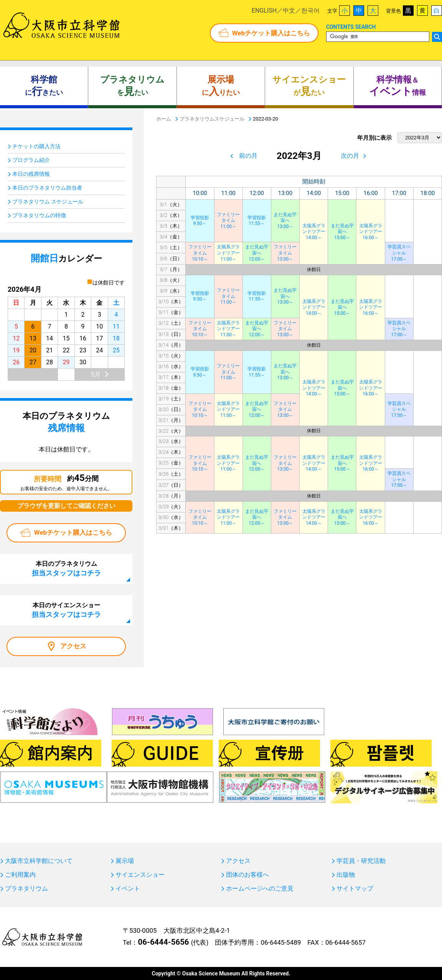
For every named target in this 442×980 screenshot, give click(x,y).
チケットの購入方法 (36, 146)
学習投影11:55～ (257, 221)
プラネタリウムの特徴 (39, 215)
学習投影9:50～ (200, 221)
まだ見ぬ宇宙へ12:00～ (257, 253)
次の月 (350, 156)
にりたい (221, 86)
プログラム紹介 (31, 160)
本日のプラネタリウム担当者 (47, 188)
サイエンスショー (140, 875)
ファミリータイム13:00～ (285, 253)
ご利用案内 (20, 875)
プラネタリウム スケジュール (48, 202)
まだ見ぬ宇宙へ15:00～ (342, 232)
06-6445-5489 (281, 942)
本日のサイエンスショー (66, 610)
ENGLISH (264, 11)
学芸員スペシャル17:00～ (399, 253)
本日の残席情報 (31, 174)
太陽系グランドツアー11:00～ (228, 253)
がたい (309, 86)
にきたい (44, 86)
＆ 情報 (397, 86)
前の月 (248, 156)
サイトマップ (355, 889)
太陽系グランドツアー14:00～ (314, 232)
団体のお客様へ (247, 875)
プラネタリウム (26, 889)
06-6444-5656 (163, 942)
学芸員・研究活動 (361, 861)
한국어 (310, 11)
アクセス (73, 646)
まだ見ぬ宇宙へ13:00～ (285, 221)
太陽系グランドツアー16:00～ (371, 232)
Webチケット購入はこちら (271, 33)
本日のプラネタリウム (66, 568)
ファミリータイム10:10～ (200, 253)
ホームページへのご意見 (260, 889)
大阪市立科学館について (39, 861)
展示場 (125, 861)
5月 (96, 374)
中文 (289, 11)
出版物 (346, 875)
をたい (132, 86)
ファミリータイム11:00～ (228, 221)
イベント (128, 889)
